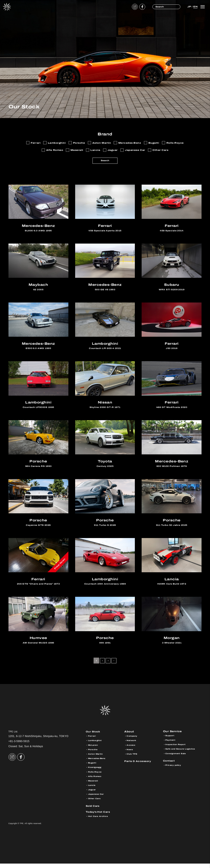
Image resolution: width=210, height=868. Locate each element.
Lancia (92, 790)
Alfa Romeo (96, 781)
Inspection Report (177, 749)
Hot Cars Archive (99, 821)
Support (170, 740)
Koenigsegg (96, 772)
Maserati (94, 785)
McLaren (94, 749)
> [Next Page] (114, 665)
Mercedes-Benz (98, 763)
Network (132, 745)
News (130, 754)
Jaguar (93, 794)
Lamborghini (96, 745)
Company (133, 740)
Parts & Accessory (139, 766)
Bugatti (93, 767)
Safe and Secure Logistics (182, 754)
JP (189, 7)
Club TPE (133, 758)
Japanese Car (97, 799)
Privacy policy (174, 770)
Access (131, 749)
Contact (170, 766)
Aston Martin (96, 758)
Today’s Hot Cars (99, 816)
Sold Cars (94, 810)
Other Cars (95, 803)
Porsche (93, 754)
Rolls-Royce (96, 776)
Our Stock (94, 736)
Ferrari (92, 740)
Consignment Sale (177, 758)
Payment (171, 745)
